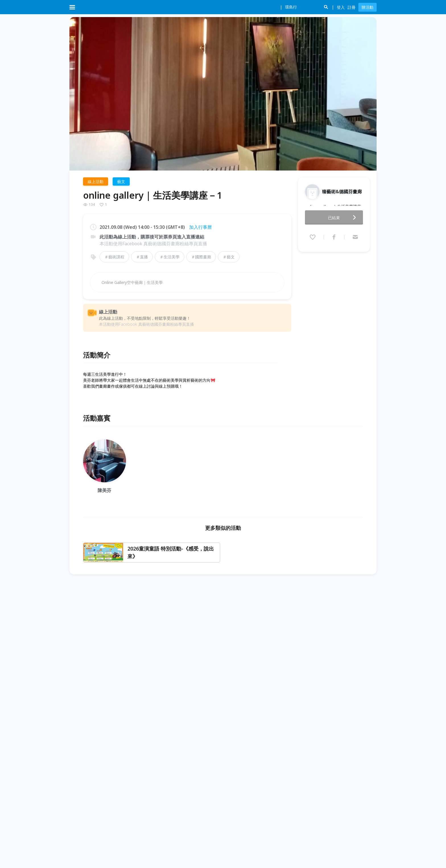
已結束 (344, 211)
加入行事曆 (201, 227)
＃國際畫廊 (201, 257)
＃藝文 (229, 257)
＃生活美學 (170, 257)
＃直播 (142, 257)
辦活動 (367, 7)
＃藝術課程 (114, 257)
